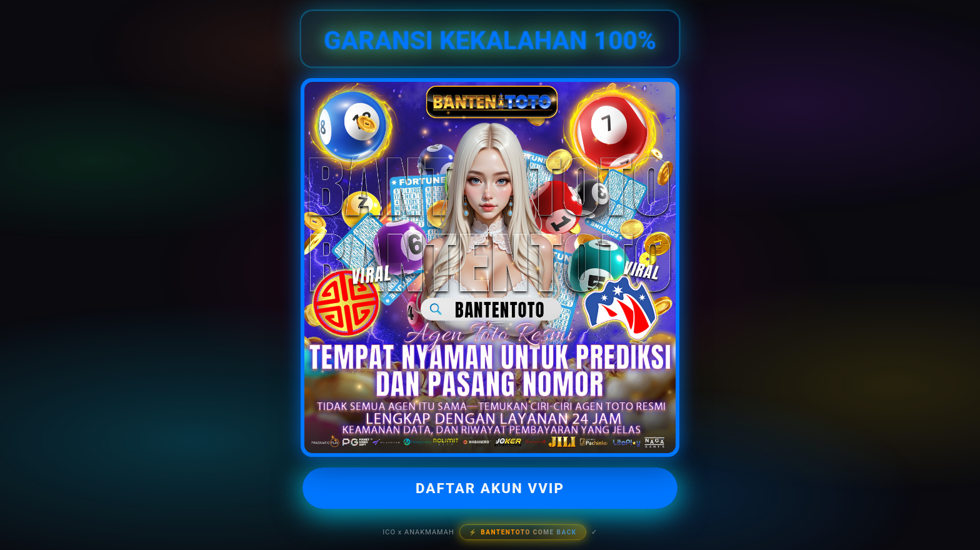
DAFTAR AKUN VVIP (490, 488)
